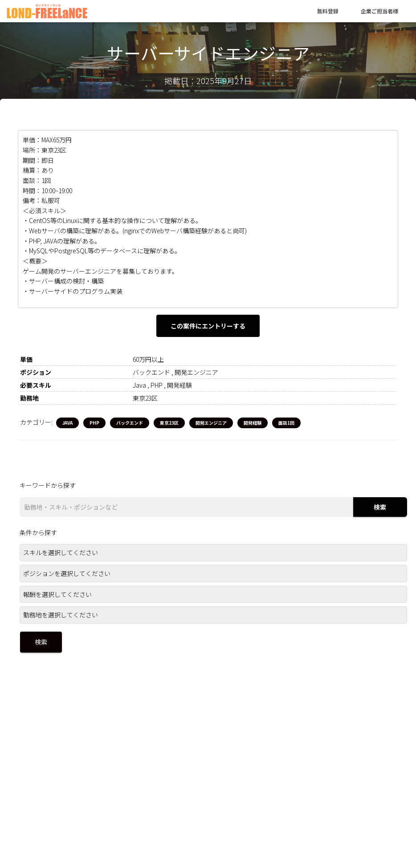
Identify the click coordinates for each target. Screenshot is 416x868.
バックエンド (130, 423)
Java (67, 423)
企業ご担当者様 (379, 11)
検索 (380, 507)
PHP (94, 423)
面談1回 (286, 423)
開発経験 (253, 423)
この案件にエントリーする (208, 326)
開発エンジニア (211, 423)
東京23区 (169, 423)
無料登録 (328, 11)
